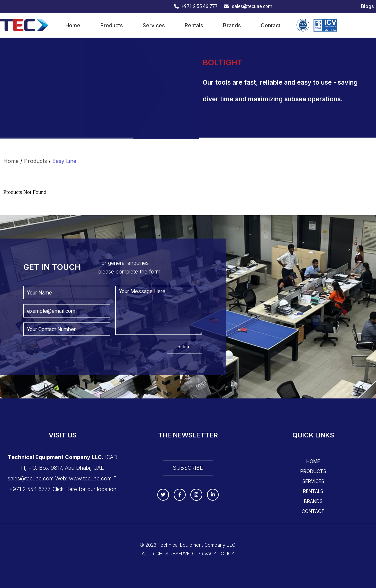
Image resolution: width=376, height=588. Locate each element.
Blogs (367, 6)
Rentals (194, 25)
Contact (270, 25)
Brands (232, 25)
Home (73, 25)
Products (111, 25)
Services (154, 25)
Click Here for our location (84, 489)
